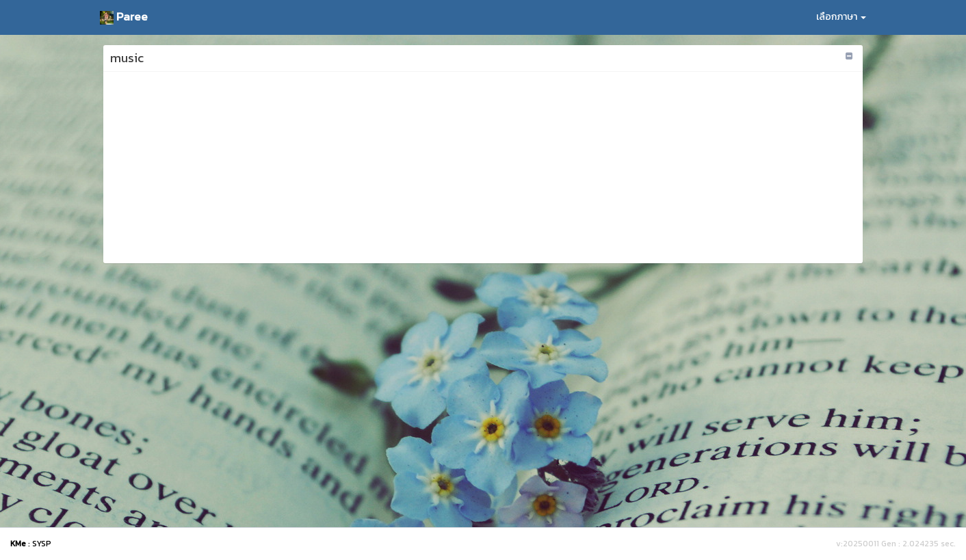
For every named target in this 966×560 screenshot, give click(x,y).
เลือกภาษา (841, 17)
